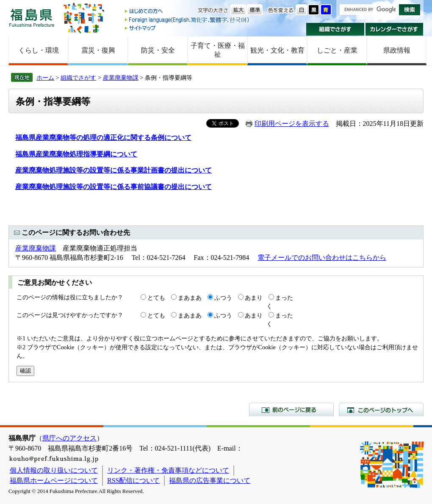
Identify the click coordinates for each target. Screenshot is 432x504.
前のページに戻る (291, 409)
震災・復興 (98, 50)
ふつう (223, 298)
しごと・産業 (337, 50)
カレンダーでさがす (395, 29)
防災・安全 (158, 50)
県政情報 (397, 50)
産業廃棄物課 (121, 78)
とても (156, 298)
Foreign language (188, 20)
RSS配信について (133, 480)
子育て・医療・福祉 (218, 50)
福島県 (32, 18)
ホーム (45, 78)
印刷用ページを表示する (292, 124)
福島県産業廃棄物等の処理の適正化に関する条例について (103, 138)
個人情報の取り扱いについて (54, 470)
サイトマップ (188, 28)
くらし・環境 (39, 50)
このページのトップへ (381, 409)
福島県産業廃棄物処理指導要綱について (76, 154)
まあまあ (190, 298)
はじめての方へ (188, 12)
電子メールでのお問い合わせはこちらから (322, 258)
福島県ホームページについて (54, 480)
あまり (254, 298)
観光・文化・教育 (277, 50)
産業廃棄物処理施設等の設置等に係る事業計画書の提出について (114, 170)
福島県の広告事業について (210, 480)
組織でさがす (335, 29)
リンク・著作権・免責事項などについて (168, 470)
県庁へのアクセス (69, 438)
